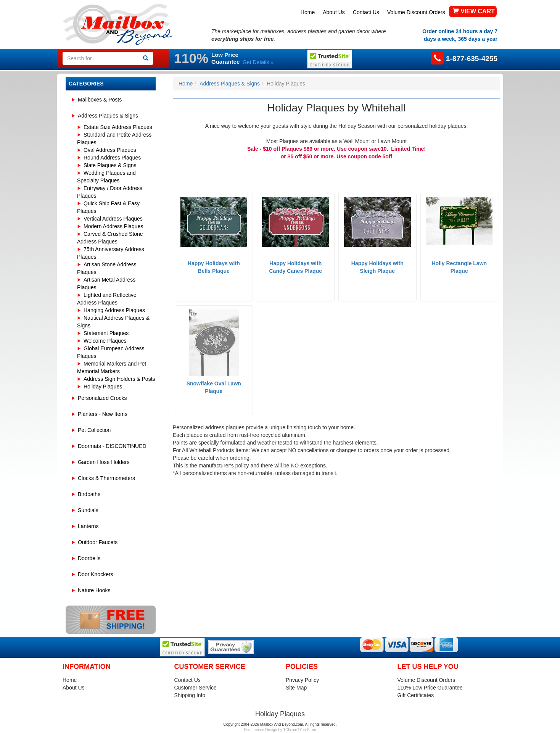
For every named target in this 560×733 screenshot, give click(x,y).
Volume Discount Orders (416, 12)
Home (308, 12)
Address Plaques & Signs (108, 116)
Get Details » (258, 62)
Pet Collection (94, 430)
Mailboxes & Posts (100, 100)
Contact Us (366, 12)
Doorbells (89, 558)
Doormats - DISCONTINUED (112, 446)
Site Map (296, 688)
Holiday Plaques (103, 387)
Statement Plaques (106, 333)
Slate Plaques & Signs (110, 165)
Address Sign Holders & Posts (119, 379)
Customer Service (196, 688)
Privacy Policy (302, 680)
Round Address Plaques (112, 158)
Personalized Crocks (102, 398)
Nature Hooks (94, 590)
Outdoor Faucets (98, 542)
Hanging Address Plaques (114, 310)
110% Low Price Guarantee (430, 688)
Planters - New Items (103, 414)
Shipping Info (190, 695)
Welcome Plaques (105, 341)
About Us (334, 12)
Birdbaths (89, 494)
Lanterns (88, 526)
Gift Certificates (416, 695)
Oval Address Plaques (110, 150)
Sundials (88, 510)
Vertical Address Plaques (113, 219)
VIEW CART (474, 11)
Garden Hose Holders (104, 462)
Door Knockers (96, 574)
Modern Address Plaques (113, 226)
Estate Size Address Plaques (118, 127)
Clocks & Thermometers (106, 478)
